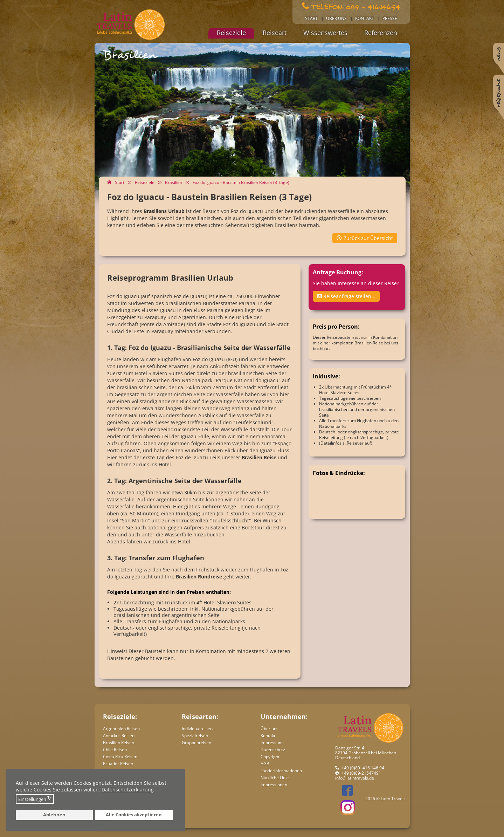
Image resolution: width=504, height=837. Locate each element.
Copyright (270, 757)
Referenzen (381, 33)
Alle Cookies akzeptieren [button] (134, 815)
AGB (265, 764)
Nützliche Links (275, 778)
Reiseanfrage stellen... (346, 296)
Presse (390, 18)
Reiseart (275, 33)
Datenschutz (273, 750)
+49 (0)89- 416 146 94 (363, 768)
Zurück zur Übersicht (368, 238)
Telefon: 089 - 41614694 (356, 6)
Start (311, 18)
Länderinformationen (281, 771)
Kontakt (365, 18)
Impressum (272, 743)
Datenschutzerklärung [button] (128, 790)
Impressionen (274, 785)
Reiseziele (231, 33)
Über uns (336, 18)
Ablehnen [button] (54, 815)
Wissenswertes (325, 33)
